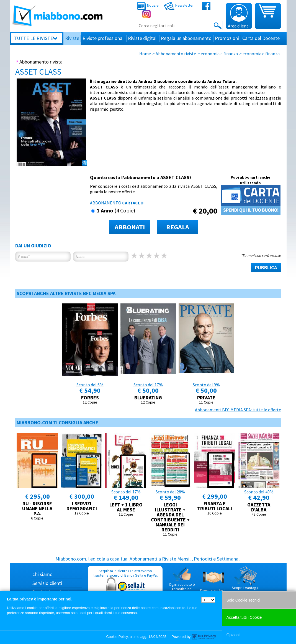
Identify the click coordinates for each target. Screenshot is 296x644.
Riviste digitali (143, 38)
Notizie (148, 5)
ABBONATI (130, 227)
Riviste (72, 38)
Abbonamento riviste (176, 54)
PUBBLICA (266, 268)
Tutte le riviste (34, 38)
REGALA (178, 227)
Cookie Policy (117, 637)
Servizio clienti (47, 583)
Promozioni (227, 38)
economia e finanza (219, 54)
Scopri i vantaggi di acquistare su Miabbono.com (246, 582)
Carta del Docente (261, 38)
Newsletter (179, 5)
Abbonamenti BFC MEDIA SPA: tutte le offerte (238, 410)
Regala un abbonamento (186, 38)
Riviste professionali (104, 38)
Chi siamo (43, 574)
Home (145, 54)
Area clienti (239, 16)
